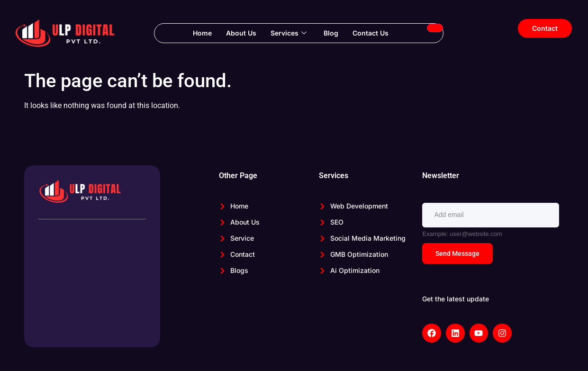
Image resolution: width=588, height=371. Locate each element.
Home (202, 33)
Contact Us (371, 33)
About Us (241, 33)
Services (289, 33)
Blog (331, 33)
